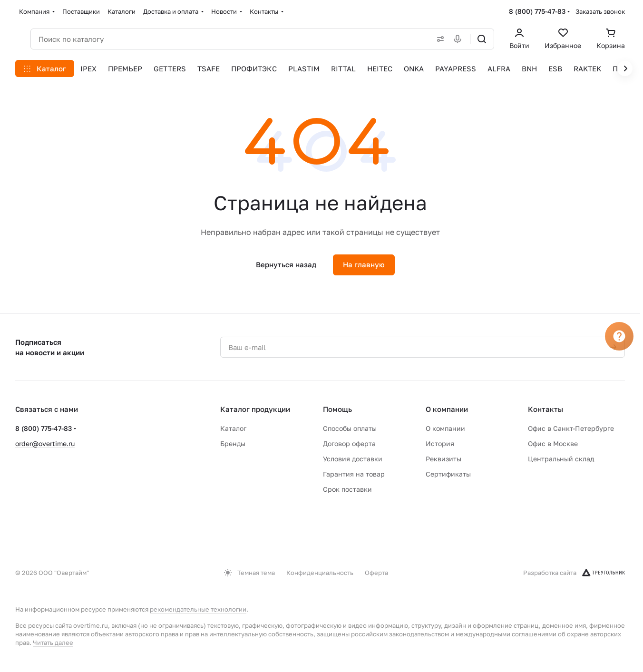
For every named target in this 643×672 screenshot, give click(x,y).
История (440, 443)
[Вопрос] (619, 336)
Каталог (233, 428)
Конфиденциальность (320, 573)
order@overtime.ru (45, 443)
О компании (447, 409)
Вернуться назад (286, 264)
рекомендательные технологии (198, 609)
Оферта (376, 573)
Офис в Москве (553, 443)
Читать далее (53, 643)
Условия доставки (353, 459)
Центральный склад (561, 459)
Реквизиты (443, 459)
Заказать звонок (600, 11)
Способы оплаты (350, 428)
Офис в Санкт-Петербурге (571, 428)
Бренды (233, 443)
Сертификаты (448, 474)
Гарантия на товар (354, 474)
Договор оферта (349, 443)
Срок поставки (347, 489)
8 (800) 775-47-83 (537, 11)
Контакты (546, 409)
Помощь (337, 409)
